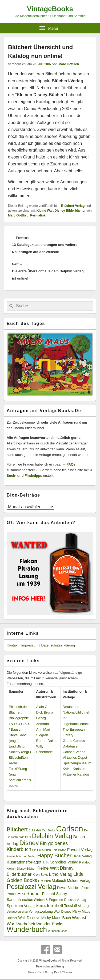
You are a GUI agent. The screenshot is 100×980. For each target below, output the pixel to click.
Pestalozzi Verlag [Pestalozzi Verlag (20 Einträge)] (31, 887)
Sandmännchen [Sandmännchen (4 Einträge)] (20, 900)
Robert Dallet (46, 741)
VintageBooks (50, 9)
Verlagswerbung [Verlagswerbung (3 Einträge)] (41, 912)
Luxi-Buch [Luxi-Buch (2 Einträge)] (44, 881)
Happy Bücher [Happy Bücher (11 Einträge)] (54, 855)
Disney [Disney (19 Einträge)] (29, 843)
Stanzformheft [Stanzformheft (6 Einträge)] (49, 906)
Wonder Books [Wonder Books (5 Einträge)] (50, 924)
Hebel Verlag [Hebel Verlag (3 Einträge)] (82, 856)
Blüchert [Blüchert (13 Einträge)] (17, 830)
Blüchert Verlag (73, 206)
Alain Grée (44, 707)
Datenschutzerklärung (58, 645)
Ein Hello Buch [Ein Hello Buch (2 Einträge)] (42, 850)
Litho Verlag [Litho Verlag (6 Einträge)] (61, 874)
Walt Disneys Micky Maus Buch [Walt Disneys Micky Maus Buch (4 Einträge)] (44, 918)
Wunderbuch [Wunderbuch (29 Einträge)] (27, 929)
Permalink (38, 215)
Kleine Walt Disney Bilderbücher (61, 211)
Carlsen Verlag (74, 752)
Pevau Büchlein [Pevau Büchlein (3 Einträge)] (69, 888)
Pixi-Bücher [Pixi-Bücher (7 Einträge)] (29, 893)
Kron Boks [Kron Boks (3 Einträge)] (40, 875)
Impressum (30, 645)
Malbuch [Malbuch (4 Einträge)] (59, 881)
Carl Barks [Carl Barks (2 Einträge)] (49, 830)
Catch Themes (63, 972)
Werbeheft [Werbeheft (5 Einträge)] (26, 924)
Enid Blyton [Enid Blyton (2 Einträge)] (59, 850)
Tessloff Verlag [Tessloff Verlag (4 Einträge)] (77, 906)
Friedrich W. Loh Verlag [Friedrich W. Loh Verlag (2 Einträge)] (21, 856)
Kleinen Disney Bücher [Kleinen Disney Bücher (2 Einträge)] (21, 869)
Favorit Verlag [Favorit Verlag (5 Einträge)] (80, 849)
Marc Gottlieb (69, 64)
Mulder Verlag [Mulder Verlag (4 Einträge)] (79, 881)
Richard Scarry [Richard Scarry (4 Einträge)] (55, 894)
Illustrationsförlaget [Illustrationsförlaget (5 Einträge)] (24, 862)
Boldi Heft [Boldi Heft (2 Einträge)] (35, 830)
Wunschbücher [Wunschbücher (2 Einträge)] (57, 931)
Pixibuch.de (18, 707)
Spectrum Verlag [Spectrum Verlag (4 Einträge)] (21, 906)
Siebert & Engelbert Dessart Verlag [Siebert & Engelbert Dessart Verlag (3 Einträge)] (60, 900)
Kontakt (13, 645)
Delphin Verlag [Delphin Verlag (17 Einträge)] (52, 836)
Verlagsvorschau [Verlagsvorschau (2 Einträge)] (17, 912)
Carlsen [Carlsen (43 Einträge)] (69, 829)
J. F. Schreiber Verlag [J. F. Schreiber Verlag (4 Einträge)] (60, 862)
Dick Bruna (45, 712)
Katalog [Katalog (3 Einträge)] (85, 862)
